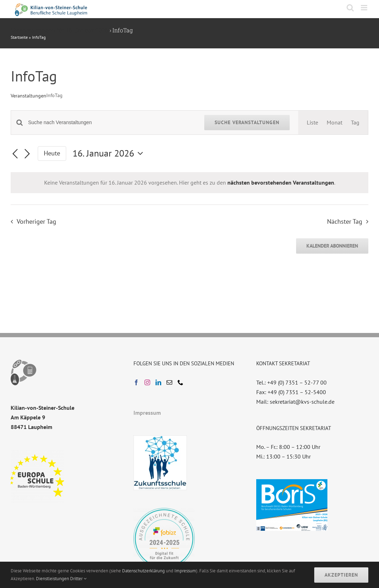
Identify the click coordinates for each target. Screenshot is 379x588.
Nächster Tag (345, 221)
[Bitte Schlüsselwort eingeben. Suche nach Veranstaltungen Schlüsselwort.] (112, 123)
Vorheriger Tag (36, 221)
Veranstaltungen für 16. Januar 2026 (59, 30)
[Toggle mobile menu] (365, 8)
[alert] (189, 183)
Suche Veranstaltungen (247, 122)
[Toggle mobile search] (350, 8)
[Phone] (180, 382)
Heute (52, 153)
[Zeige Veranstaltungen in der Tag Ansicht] (355, 123)
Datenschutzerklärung (143, 571)
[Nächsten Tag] (27, 154)
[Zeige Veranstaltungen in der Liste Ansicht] (312, 123)
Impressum (147, 413)
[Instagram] (147, 382)
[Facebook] (136, 382)
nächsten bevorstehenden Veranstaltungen (281, 182)
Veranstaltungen (28, 96)
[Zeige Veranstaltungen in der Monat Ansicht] (335, 123)
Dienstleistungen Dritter (61, 579)
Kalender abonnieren (332, 246)
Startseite (19, 37)
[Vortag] (15, 154)
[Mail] (169, 382)
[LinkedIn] (158, 382)
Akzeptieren (341, 575)
